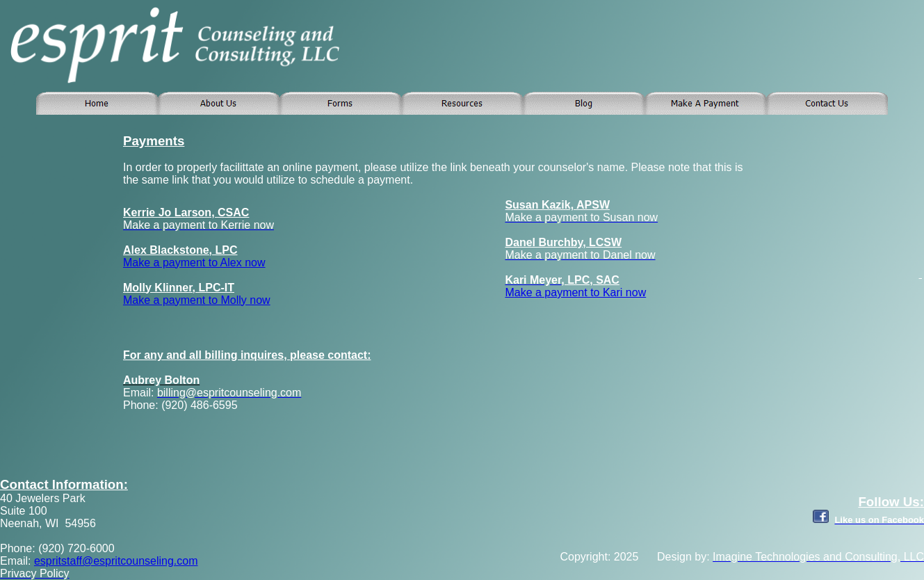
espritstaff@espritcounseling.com (116, 561)
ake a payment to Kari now (580, 292)
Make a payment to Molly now (197, 300)
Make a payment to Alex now (194, 263)
